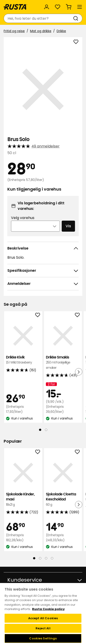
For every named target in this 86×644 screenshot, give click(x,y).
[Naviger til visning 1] (40, 430)
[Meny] (80, 7)
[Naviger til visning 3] (46, 558)
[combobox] (38, 18)
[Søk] (77, 18)
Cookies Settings (43, 638)
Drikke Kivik (23, 360)
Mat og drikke (41, 31)
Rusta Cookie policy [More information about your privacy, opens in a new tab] (48, 609)
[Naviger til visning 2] (46, 430)
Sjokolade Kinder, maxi (23, 499)
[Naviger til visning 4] (52, 558)
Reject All (43, 628)
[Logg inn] (47, 7)
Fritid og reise (14, 31)
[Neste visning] (79, 372)
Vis (68, 226)
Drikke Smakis (63, 362)
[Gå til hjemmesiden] (15, 7)
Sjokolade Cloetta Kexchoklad (63, 499)
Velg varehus (23, 218)
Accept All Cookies (43, 618)
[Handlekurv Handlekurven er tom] (69, 7)
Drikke (61, 31)
